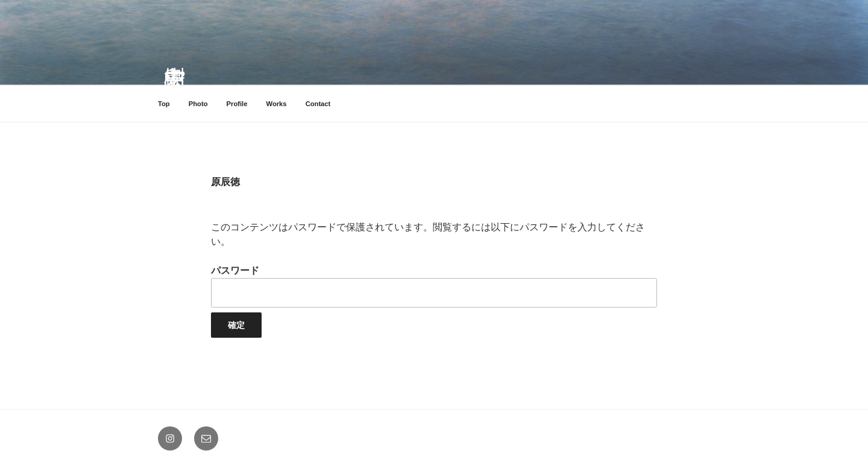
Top (164, 104)
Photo (198, 104)
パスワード (434, 286)
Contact (318, 104)
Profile (237, 104)
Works (277, 104)
